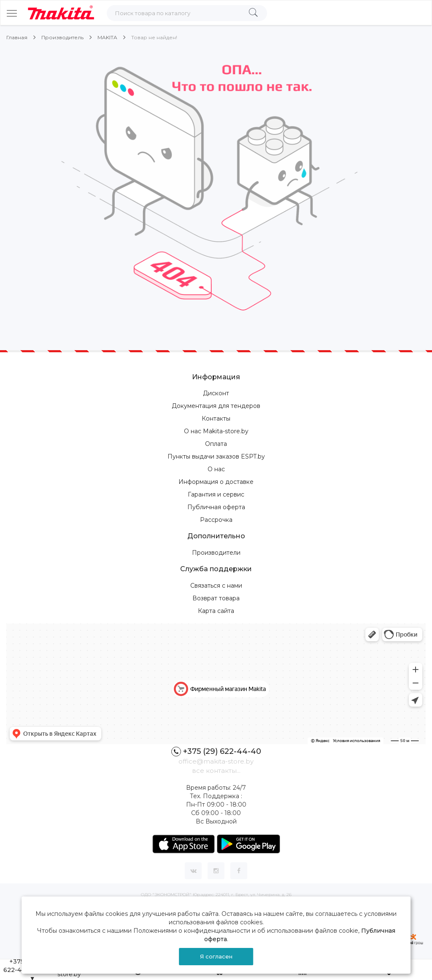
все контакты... (216, 771)
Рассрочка (216, 520)
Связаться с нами (216, 586)
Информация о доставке (216, 482)
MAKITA (107, 37)
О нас (216, 469)
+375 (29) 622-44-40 (216, 752)
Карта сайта (216, 611)
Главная (17, 37)
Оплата (216, 444)
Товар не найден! (154, 37)
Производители (216, 553)
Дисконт (216, 393)
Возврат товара (216, 598)
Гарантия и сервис (216, 494)
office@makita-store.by (216, 761)
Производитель (62, 37)
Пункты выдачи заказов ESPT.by (216, 456)
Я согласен (216, 956)
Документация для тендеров (216, 406)
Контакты (216, 418)
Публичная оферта (216, 507)
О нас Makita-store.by (216, 431)
